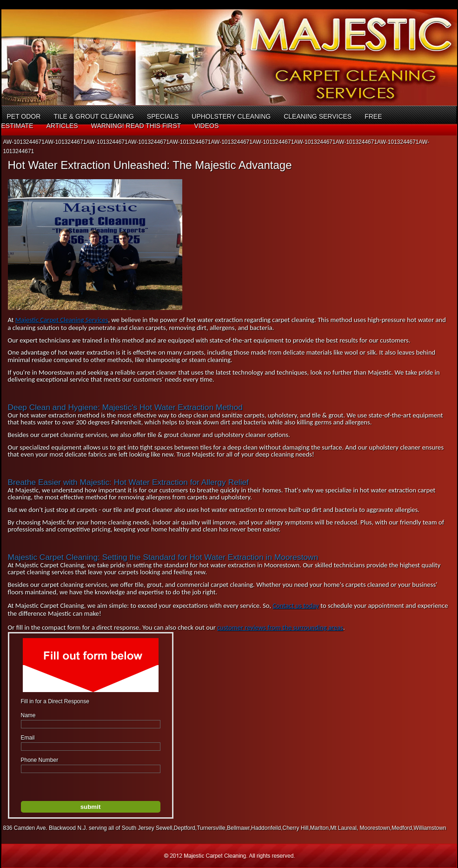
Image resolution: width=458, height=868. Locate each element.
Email (28, 738)
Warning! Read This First (136, 126)
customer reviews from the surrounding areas (280, 627)
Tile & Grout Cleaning (93, 116)
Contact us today (296, 606)
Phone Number (40, 760)
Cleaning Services (318, 116)
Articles (62, 126)
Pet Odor (24, 116)
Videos (206, 126)
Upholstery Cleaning (231, 116)
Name (28, 715)
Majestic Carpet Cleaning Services (62, 320)
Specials (163, 116)
